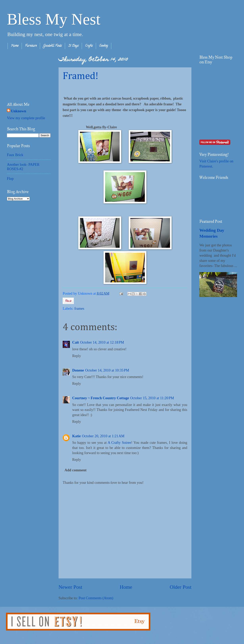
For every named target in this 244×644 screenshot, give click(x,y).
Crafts (89, 46)
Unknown (19, 111)
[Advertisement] (27, 75)
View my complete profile (26, 118)
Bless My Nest (54, 19)
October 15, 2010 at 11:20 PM (152, 398)
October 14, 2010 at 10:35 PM (107, 370)
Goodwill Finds (52, 46)
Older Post (181, 587)
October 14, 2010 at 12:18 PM (102, 342)
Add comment (75, 470)
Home (15, 46)
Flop (10, 179)
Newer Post (70, 587)
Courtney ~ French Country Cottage (101, 398)
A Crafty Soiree (119, 443)
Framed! (80, 76)
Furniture (31, 46)
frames (79, 309)
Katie (76, 436)
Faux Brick (15, 155)
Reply (77, 356)
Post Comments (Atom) (96, 598)
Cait (76, 342)
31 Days (73, 46)
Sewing (104, 46)
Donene (78, 370)
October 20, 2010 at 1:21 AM (103, 436)
